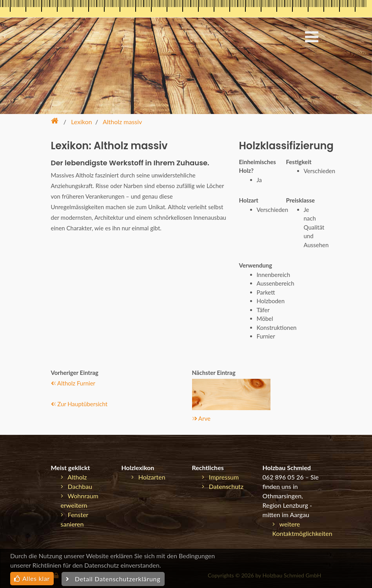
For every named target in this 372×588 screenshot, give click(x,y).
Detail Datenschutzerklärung (113, 579)
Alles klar (32, 578)
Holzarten (148, 477)
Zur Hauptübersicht (79, 404)
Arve (201, 418)
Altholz (74, 477)
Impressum (220, 477)
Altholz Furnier (73, 383)
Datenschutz (223, 486)
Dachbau (77, 486)
